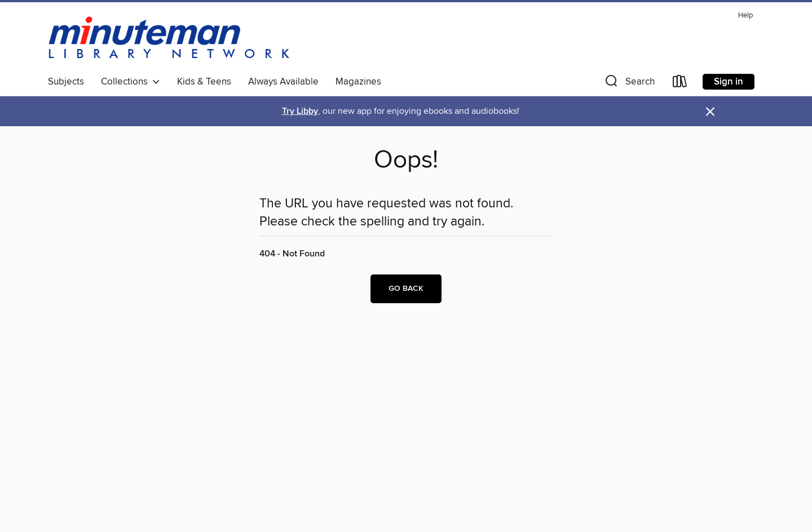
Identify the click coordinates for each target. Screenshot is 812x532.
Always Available (283, 82)
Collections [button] (131, 82)
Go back (406, 289)
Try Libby (300, 111)
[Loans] (680, 84)
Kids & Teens (204, 82)
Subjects (66, 82)
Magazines (358, 82)
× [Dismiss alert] (710, 112)
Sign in (729, 82)
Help (745, 15)
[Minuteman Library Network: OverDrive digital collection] (170, 39)
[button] (629, 84)
